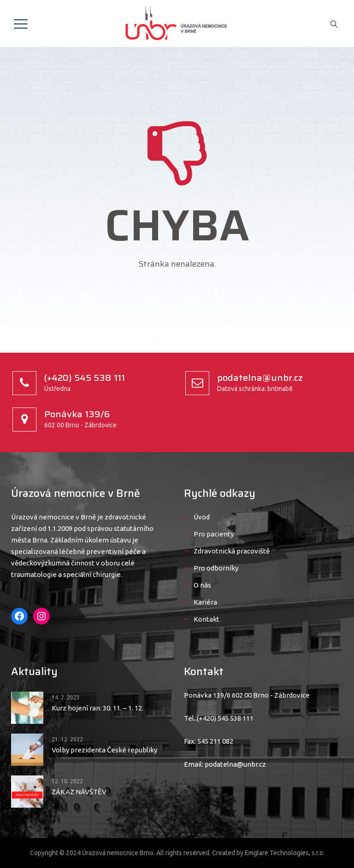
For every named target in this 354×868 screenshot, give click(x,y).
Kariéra (205, 602)
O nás (202, 585)
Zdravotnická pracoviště (232, 551)
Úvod (202, 517)
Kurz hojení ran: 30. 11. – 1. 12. (97, 708)
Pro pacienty (214, 534)
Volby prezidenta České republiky (104, 750)
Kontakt (206, 619)
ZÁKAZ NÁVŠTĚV (79, 792)
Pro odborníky (216, 568)
